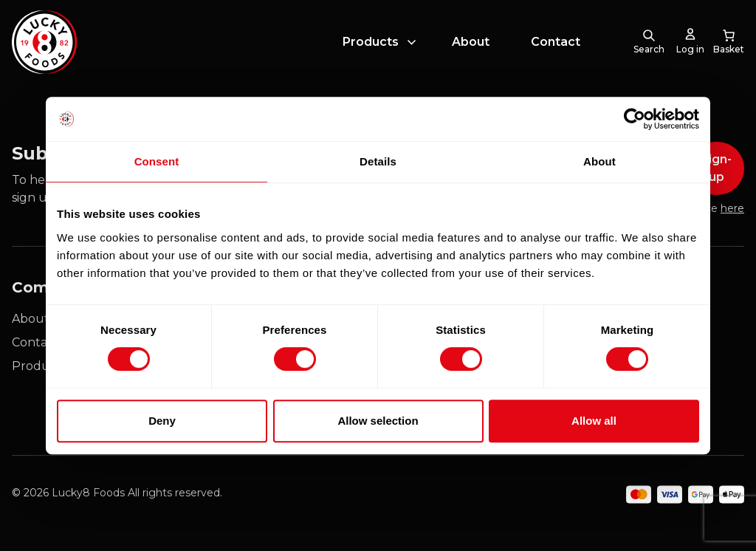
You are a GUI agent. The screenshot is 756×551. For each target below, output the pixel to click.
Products (371, 47)
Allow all (594, 421)
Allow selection (378, 421)
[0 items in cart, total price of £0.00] (729, 47)
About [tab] (599, 161)
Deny (162, 421)
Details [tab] (378, 161)
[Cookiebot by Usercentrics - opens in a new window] (635, 119)
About (471, 47)
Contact (556, 47)
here (732, 208)
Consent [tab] (157, 161)
